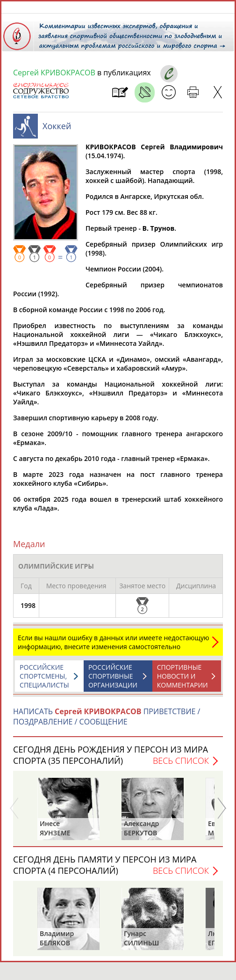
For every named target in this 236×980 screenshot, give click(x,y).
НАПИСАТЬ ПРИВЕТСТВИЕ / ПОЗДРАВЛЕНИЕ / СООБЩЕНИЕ (107, 721)
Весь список (181, 765)
